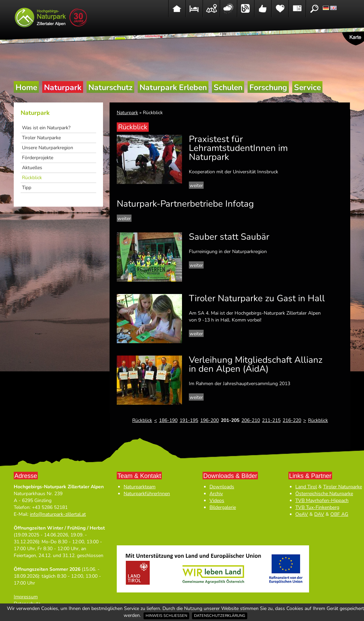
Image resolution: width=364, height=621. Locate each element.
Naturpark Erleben (173, 88)
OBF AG (339, 514)
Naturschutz (110, 88)
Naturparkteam (140, 487)
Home (26, 88)
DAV (319, 514)
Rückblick (32, 178)
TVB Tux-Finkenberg (317, 507)
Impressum (26, 597)
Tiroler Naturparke (41, 138)
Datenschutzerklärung (220, 616)
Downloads (222, 487)
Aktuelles (32, 168)
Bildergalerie (223, 507)
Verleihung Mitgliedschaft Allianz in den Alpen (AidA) (256, 364)
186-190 (168, 420)
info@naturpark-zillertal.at (58, 514)
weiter (196, 186)
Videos (217, 500)
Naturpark (63, 88)
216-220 (292, 420)
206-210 (251, 420)
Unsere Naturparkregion (48, 148)
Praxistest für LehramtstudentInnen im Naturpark (238, 148)
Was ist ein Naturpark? (46, 128)
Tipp (27, 188)
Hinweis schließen (166, 616)
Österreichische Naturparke (324, 494)
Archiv (216, 494)
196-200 (209, 420)
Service (307, 88)
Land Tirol (306, 487)
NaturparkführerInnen (147, 494)
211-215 (271, 420)
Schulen (228, 88)
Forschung (268, 88)
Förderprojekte (38, 158)
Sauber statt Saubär (229, 237)
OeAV (302, 514)
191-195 (189, 420)
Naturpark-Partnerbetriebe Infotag (185, 204)
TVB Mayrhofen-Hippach (322, 500)
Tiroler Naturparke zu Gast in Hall (257, 298)
